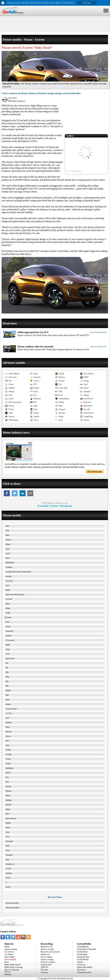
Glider (8, 645)
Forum (8, 627)
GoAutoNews (82, 952)
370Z (7, 531)
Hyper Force (10, 659)
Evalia (8, 613)
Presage (8, 786)
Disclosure (81, 970)
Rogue (8, 809)
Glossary (44, 972)
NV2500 (8, 754)
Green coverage (47, 960)
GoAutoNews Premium (86, 949)
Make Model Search (13, 965)
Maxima (9, 722)
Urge (7, 860)
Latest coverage (11, 949)
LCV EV (9, 713)
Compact (9, 567)
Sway (7, 832)
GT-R (8, 654)
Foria (7, 622)
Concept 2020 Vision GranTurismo (18, 572)
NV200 (8, 750)
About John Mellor (85, 967)
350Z (7, 526)
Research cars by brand (50, 952)
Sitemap (8, 974)
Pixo (7, 782)
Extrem (8, 617)
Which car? (45, 954)
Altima (8, 544)
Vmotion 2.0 (10, 864)
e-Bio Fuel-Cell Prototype (15, 595)
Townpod (9, 855)
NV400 (8, 764)
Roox (7, 814)
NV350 (8, 759)
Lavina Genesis (11, 709)
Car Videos (9, 954)
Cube (7, 585)
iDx (7, 668)
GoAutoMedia (83, 947)
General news (46, 965)
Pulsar (8, 796)
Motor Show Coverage (14, 967)
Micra (8, 727)
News (7, 962)
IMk (7, 672)
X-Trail (8, 869)
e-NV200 (9, 599)
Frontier (9, 636)
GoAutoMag (82, 954)
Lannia (8, 704)
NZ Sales (44, 970)
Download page (95, 471)
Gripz (8, 649)
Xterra (8, 878)
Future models (10, 960)
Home (7, 947)
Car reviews (9, 952)
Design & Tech (83, 957)
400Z (7, 535)
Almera (8, 540)
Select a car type (47, 949)
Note (7, 741)
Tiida (7, 846)
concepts (9, 576)
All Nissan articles (12, 903)
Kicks (8, 700)
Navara (8, 736)
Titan (7, 850)
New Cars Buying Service (12, 971)
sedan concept (11, 818)
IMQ (7, 677)
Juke (7, 695)
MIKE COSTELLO (19, 101)
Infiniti (8, 690)
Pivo (7, 777)
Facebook (43, 506)
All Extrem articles (12, 908)
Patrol (8, 773)
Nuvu (7, 745)
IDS (7, 663)
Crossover (9, 581)
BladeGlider (10, 563)
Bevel (7, 558)
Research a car (47, 947)
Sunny (8, 828)
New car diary (46, 957)
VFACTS (44, 967)
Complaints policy (84, 972)
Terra (8, 837)
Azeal (8, 553)
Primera (9, 791)
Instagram (66, 506)
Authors (80, 962)
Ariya (8, 549)
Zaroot (8, 887)
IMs (7, 681)
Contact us (81, 965)
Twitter (54, 506)
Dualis (8, 590)
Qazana (8, 805)
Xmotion (9, 873)
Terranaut (9, 841)
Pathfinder (9, 768)
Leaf (7, 718)
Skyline (8, 823)
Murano (8, 732)
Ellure (8, 604)
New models (9, 957)
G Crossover (10, 640)
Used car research (48, 962)
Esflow (8, 608)
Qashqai (9, 800)
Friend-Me (9, 631)
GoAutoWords (83, 960)
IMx (7, 686)
